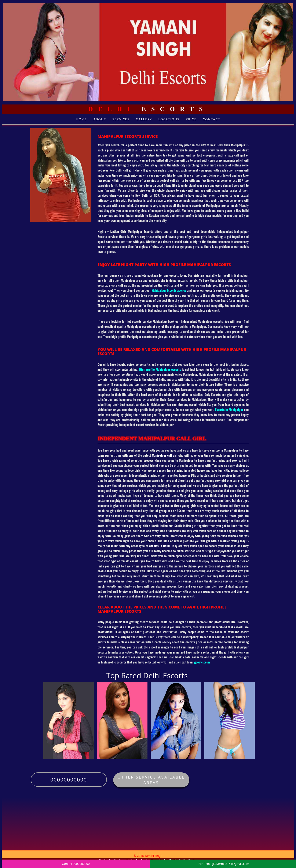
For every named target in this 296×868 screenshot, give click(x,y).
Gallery (144, 119)
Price (191, 119)
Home (82, 119)
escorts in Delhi (159, 546)
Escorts (148, 109)
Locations (169, 119)
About (100, 119)
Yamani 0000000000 (76, 864)
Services (121, 119)
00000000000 (69, 779)
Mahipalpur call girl (165, 455)
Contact (212, 119)
